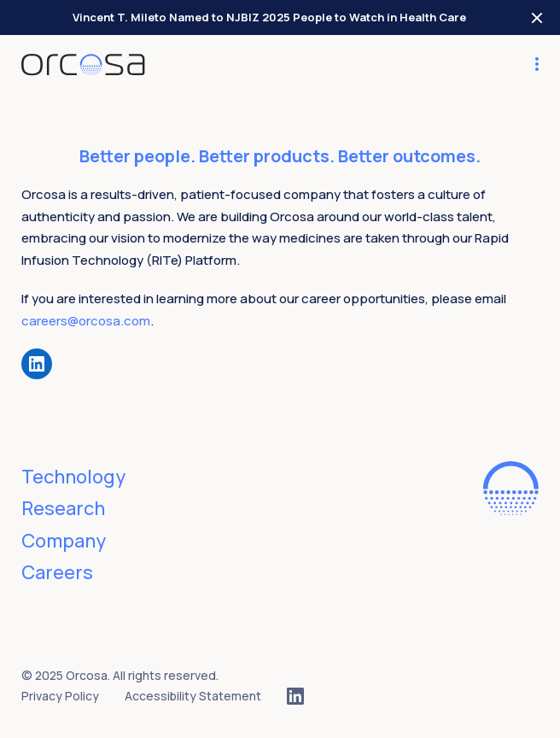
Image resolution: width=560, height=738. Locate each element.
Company (64, 541)
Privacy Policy (60, 696)
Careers (57, 572)
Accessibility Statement (193, 696)
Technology (73, 477)
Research (63, 508)
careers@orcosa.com (86, 321)
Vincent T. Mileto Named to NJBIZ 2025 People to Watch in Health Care (269, 17)
